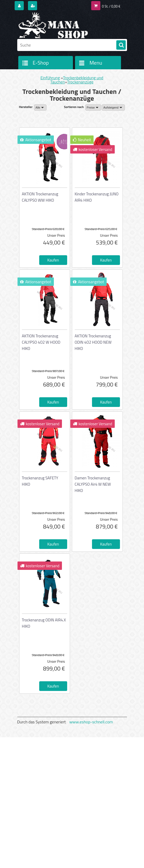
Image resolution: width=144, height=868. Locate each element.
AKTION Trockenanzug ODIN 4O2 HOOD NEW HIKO (93, 342)
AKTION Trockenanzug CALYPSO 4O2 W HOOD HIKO (41, 342)
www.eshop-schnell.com (91, 722)
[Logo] (53, 25)
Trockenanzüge (80, 82)
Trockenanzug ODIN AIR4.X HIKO (44, 623)
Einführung (50, 78)
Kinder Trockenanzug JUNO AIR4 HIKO (97, 197)
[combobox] (93, 107)
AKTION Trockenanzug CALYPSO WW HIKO (40, 197)
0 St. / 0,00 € (111, 6)
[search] (121, 45)
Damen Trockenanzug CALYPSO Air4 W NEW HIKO (93, 484)
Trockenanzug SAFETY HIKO (40, 481)
